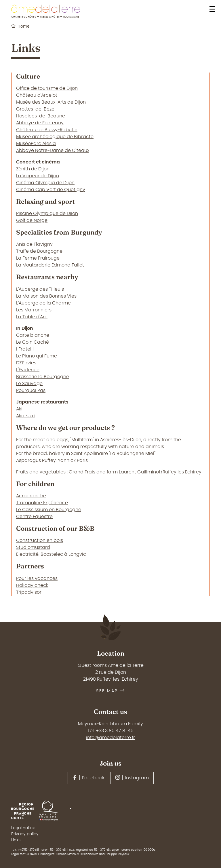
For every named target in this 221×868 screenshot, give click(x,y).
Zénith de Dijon (33, 169)
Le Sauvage (29, 384)
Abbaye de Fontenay (40, 123)
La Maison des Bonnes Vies (46, 296)
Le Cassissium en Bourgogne (49, 510)
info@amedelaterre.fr (110, 738)
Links (16, 840)
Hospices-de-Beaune (41, 116)
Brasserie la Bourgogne (43, 377)
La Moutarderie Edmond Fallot (50, 265)
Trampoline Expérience (42, 503)
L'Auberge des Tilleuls (40, 289)
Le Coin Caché (33, 342)
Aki (19, 409)
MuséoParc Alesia (36, 144)
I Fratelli (25, 349)
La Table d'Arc (32, 317)
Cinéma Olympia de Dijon (45, 183)
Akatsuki (25, 416)
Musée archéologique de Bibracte (55, 137)
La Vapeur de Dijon (38, 176)
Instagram (132, 778)
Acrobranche (31, 496)
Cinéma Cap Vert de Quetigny (51, 190)
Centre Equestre (34, 517)
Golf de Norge (32, 220)
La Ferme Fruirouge (38, 258)
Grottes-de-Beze (35, 109)
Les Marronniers (34, 310)
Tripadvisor (29, 592)
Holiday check (32, 585)
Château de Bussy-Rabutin (47, 130)
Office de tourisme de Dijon (47, 88)
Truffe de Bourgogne (39, 251)
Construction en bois (40, 540)
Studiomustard (33, 547)
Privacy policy (25, 834)
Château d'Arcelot (37, 95)
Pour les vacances (37, 578)
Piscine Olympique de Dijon (47, 214)
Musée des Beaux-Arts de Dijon (51, 102)
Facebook (88, 778)
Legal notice (23, 828)
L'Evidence (28, 370)
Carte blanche (33, 335)
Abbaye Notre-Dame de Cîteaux (53, 151)
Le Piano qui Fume (37, 356)
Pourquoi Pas (31, 391)
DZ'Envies (26, 363)
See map (111, 691)
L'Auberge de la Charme (43, 303)
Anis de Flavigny (34, 244)
